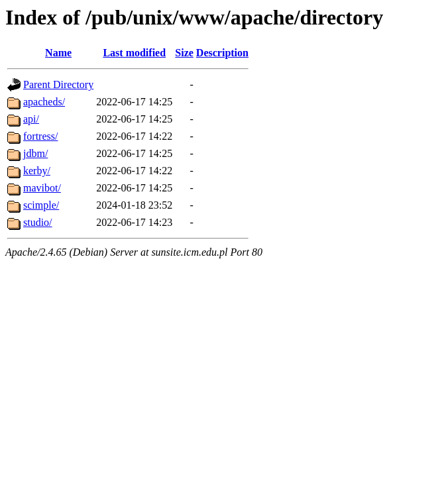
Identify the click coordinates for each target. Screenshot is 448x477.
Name (58, 53)
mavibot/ (42, 188)
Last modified (134, 53)
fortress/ (40, 136)
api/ (31, 119)
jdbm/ (35, 153)
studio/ (38, 222)
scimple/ (41, 205)
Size (184, 53)
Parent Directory (58, 84)
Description (222, 53)
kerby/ (37, 171)
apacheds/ (44, 102)
